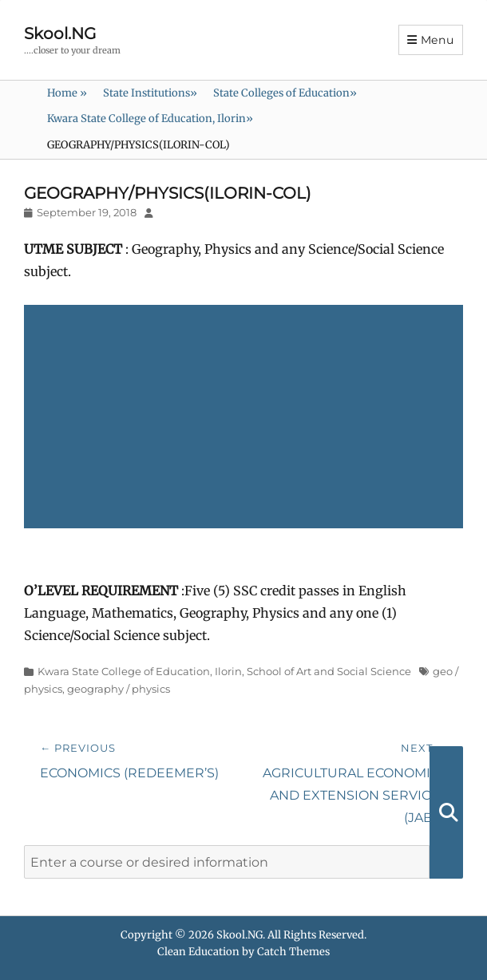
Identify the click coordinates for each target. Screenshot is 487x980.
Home (67, 93)
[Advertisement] (247, 418)
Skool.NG (60, 34)
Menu (438, 40)
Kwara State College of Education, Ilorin (150, 119)
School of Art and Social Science (329, 671)
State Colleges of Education (285, 93)
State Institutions (150, 93)
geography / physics (119, 689)
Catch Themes (293, 952)
